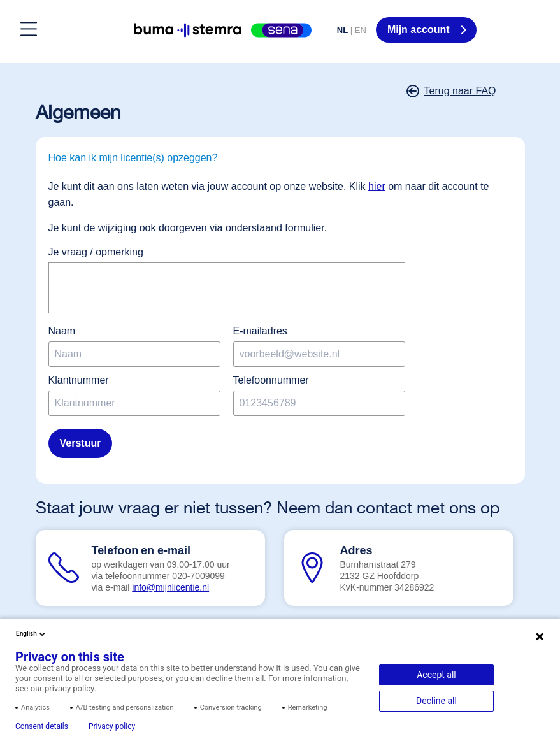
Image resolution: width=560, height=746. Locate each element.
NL (342, 30)
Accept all (436, 675)
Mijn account (420, 30)
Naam (62, 331)
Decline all (436, 701)
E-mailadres (260, 331)
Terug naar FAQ (452, 91)
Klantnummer (79, 380)
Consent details (42, 726)
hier (377, 186)
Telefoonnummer (271, 380)
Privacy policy (112, 726)
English (32, 634)
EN (361, 30)
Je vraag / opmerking (96, 252)
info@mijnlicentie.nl (170, 587)
